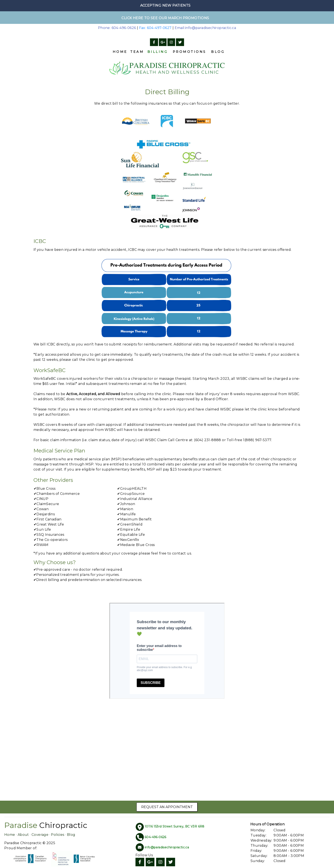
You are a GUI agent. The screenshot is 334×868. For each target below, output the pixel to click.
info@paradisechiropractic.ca (167, 847)
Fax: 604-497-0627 (155, 28)
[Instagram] (171, 42)
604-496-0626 (155, 837)
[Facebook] (154, 42)
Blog (218, 52)
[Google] (163, 42)
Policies (58, 835)
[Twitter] (180, 42)
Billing (158, 52)
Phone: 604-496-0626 (117, 28)
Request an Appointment (167, 807)
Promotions (189, 52)
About (23, 835)
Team (137, 52)
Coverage (40, 835)
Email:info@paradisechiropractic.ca (205, 28)
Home (120, 52)
